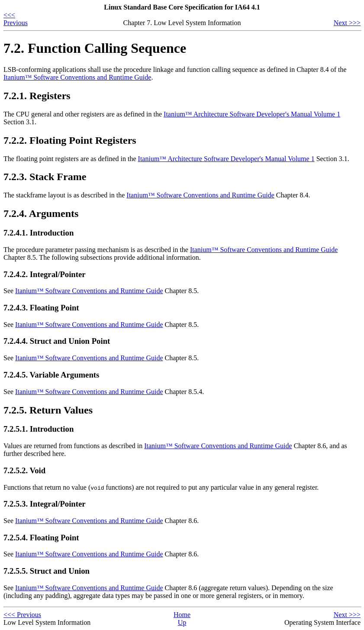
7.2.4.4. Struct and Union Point (57, 341)
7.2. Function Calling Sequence (95, 48)
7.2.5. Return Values (48, 410)
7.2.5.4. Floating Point (41, 538)
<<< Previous (16, 19)
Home (182, 615)
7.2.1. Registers (37, 96)
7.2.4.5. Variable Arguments (51, 375)
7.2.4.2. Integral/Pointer (45, 274)
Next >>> (347, 23)
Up (182, 622)
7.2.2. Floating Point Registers (70, 140)
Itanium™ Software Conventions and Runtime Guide (77, 77)
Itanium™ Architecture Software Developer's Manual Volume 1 (252, 114)
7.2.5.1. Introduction (39, 429)
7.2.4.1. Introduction (39, 233)
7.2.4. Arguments (41, 213)
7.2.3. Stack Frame (45, 177)
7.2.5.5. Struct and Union (47, 571)
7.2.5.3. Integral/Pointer (45, 504)
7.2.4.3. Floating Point (41, 308)
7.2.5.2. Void (24, 470)
